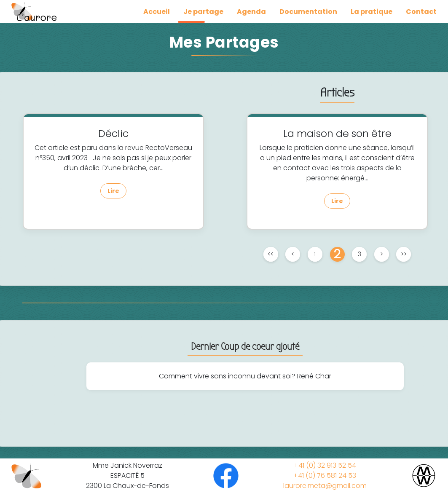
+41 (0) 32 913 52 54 (325, 465)
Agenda (251, 12)
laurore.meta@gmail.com (325, 486)
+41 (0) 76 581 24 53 (325, 476)
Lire (113, 191)
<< (271, 254)
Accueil (157, 12)
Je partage (203, 12)
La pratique (372, 12)
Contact (421, 12)
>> (404, 254)
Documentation (308, 12)
